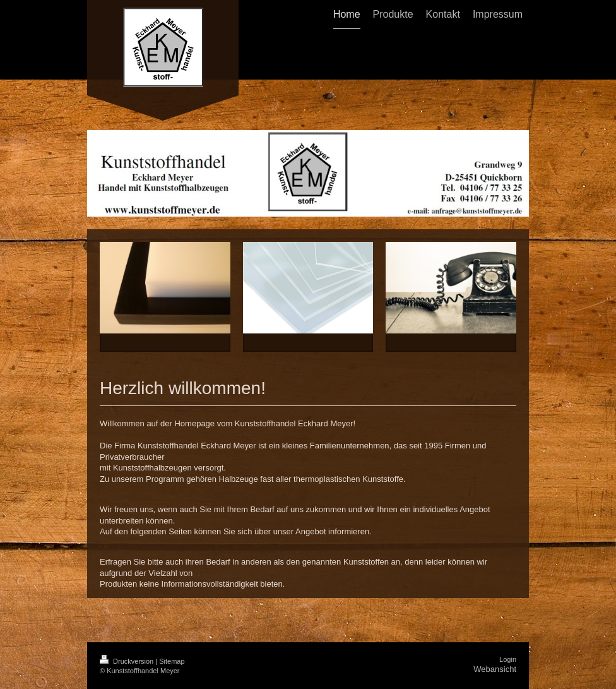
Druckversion (127, 661)
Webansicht (495, 669)
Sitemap (172, 661)
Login (508, 659)
